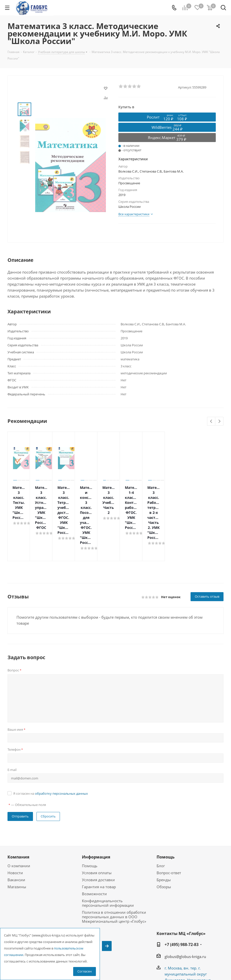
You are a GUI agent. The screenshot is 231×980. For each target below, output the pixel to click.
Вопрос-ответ (169, 828)
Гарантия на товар (99, 842)
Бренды (164, 835)
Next (219, 421)
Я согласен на (51, 748)
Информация (96, 812)
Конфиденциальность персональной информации (108, 858)
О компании (19, 821)
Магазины (17, 842)
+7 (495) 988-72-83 (182, 899)
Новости (15, 828)
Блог (161, 821)
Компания (18, 812)
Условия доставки (98, 835)
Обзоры (164, 842)
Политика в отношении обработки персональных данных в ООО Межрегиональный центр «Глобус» (114, 872)
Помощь (90, 821)
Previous (211, 421)
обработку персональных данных (61, 748)
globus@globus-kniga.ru (185, 911)
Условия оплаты (97, 828)
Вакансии (16, 835)
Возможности (94, 849)
